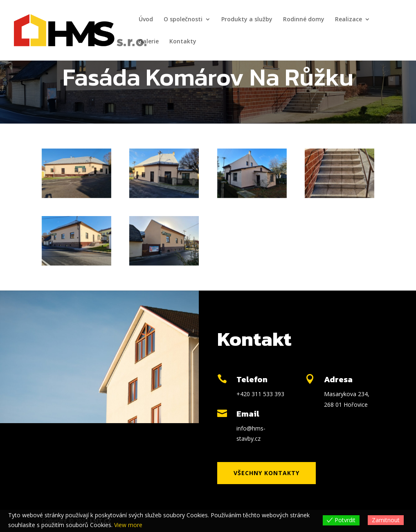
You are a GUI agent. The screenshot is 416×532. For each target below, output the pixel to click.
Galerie (149, 42)
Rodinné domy (304, 20)
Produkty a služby (247, 20)
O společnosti (183, 20)
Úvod (146, 20)
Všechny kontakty (266, 473)
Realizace (349, 20)
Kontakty (183, 42)
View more (128, 525)
